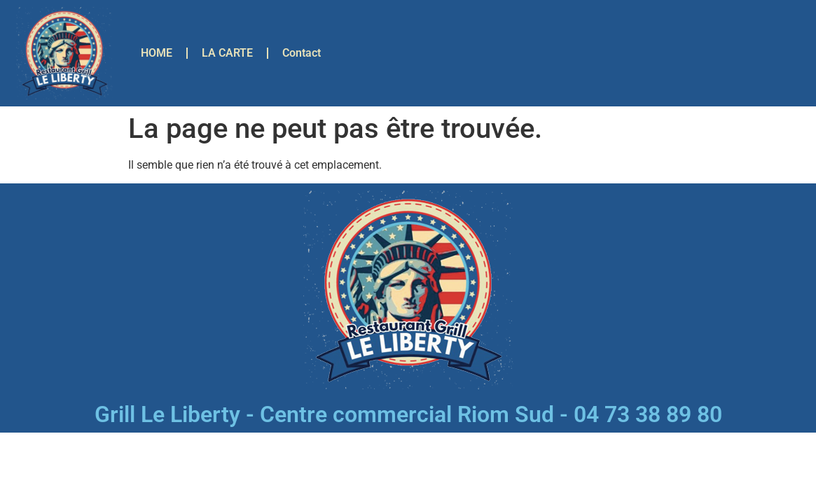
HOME (157, 53)
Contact (302, 53)
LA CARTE (227, 53)
